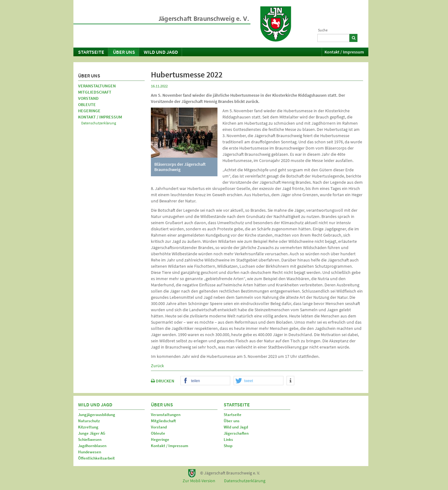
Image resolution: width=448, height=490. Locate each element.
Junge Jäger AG (92, 433)
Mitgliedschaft (95, 92)
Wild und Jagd (161, 52)
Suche (323, 30)
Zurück (157, 366)
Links (228, 439)
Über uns (124, 52)
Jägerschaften (236, 433)
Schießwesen (90, 439)
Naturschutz (89, 421)
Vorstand (88, 98)
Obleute (87, 104)
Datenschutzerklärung (99, 123)
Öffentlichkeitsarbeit (96, 458)
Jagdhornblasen (92, 446)
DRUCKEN (163, 381)
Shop (228, 446)
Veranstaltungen (97, 86)
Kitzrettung (88, 427)
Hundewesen (90, 452)
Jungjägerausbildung (97, 415)
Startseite (91, 52)
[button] (205, 381)
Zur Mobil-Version (199, 481)
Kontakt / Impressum (344, 52)
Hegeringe (89, 111)
